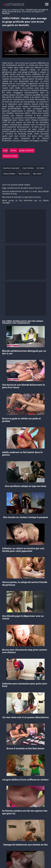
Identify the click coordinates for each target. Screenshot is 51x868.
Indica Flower (9, 174)
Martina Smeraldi (11, 168)
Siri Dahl (41, 168)
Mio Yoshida (24, 174)
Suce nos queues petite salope (16, 185)
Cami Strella (28, 168)
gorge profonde (27, 150)
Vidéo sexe (6, 10)
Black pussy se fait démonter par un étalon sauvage (26, 202)
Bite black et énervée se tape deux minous (21, 197)
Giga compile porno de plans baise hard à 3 (22, 188)
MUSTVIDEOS (13, 4)
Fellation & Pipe (18, 10)
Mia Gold (37, 174)
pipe (5, 150)
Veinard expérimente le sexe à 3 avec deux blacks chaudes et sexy (26, 193)
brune (13, 150)
